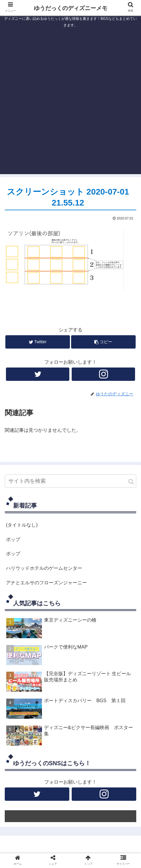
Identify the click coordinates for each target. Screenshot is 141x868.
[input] (70, 481)
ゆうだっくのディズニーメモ (71, 8)
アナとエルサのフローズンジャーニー (46, 583)
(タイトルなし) (22, 525)
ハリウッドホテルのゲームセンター (44, 568)
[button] (131, 482)
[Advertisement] (70, 104)
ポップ (13, 539)
